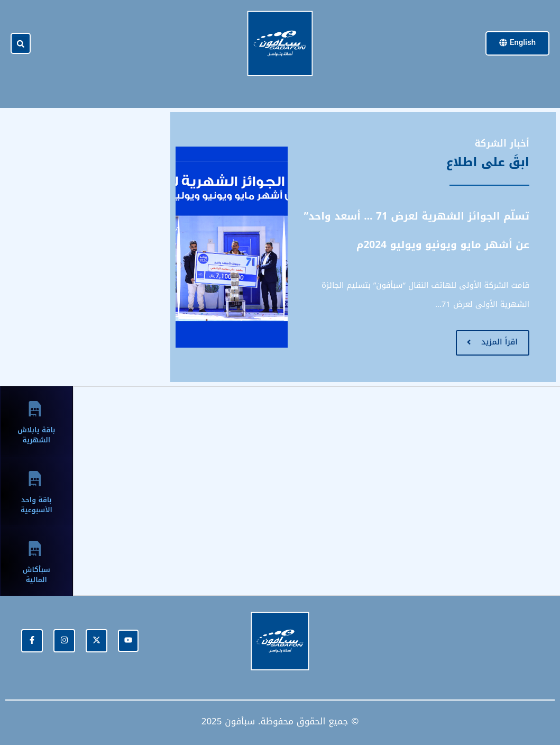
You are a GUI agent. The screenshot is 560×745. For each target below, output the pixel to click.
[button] (21, 44)
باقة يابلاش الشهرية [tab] (36, 435)
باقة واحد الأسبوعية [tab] (36, 505)
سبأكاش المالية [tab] (36, 575)
